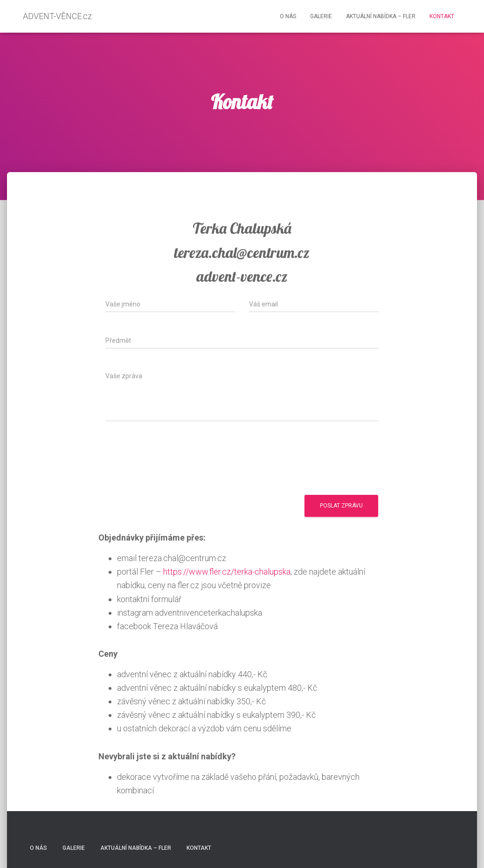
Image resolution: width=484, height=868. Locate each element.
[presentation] (176, 463)
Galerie (321, 16)
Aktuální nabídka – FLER (381, 16)
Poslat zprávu (341, 506)
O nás (288, 16)
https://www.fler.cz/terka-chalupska (227, 572)
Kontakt (442, 16)
